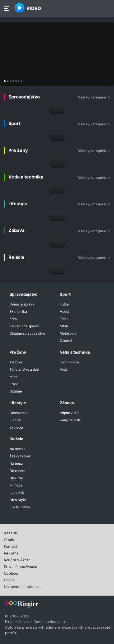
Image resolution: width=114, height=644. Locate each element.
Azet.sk (11, 532)
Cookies (11, 573)
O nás (9, 539)
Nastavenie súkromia (22, 586)
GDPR (9, 579)
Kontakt (11, 546)
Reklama (11, 553)
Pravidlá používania (20, 566)
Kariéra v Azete (17, 559)
